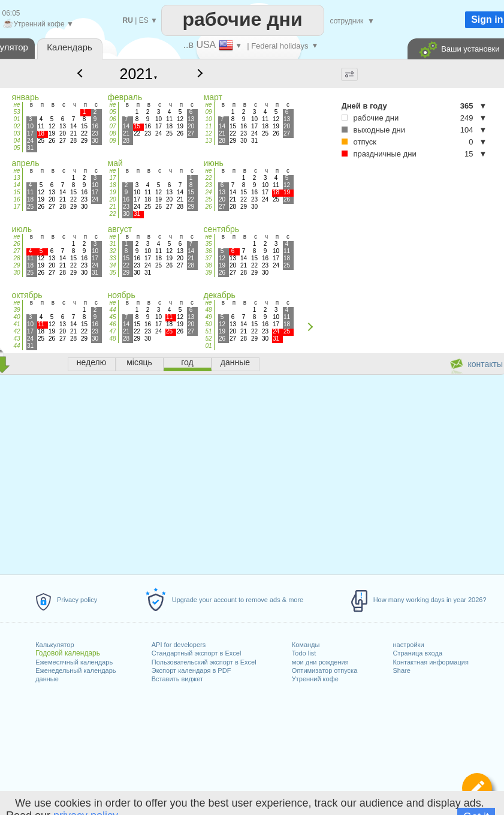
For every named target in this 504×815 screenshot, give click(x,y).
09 (112, 141)
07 (112, 126)
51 (208, 331)
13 (208, 141)
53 (16, 112)
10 (208, 119)
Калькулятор (55, 645)
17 (16, 207)
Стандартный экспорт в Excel (197, 653)
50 (208, 324)
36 (208, 251)
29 (16, 265)
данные (47, 679)
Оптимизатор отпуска (325, 670)
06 (112, 119)
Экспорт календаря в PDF (191, 670)
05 (16, 148)
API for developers (179, 645)
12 (208, 133)
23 (208, 185)
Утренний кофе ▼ (38, 24)
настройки (408, 645)
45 (112, 317)
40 (16, 317)
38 (208, 265)
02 (16, 126)
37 (208, 258)
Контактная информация (430, 662)
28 (16, 258)
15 (16, 192)
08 (112, 133)
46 (112, 324)
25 (208, 199)
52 (208, 339)
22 (112, 214)
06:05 (11, 13)
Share (401, 670)
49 (208, 317)
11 (208, 126)
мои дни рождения (320, 662)
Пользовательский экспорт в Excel (204, 662)
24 (208, 192)
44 (16, 346)
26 (208, 207)
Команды (306, 645)
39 (208, 273)
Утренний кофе (315, 679)
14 (16, 185)
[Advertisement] (385, 251)
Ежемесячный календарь (74, 662)
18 (112, 185)
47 (112, 331)
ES (144, 20)
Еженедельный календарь (76, 670)
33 (112, 258)
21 (112, 207)
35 (112, 273)
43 (16, 339)
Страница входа (417, 653)
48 (112, 339)
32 (112, 251)
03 (16, 133)
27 (16, 251)
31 (112, 244)
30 (16, 273)
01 (16, 119)
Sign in (487, 19)
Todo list (304, 653)
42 (16, 331)
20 (112, 199)
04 (16, 141)
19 (112, 192)
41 (16, 324)
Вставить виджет (177, 679)
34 (112, 265)
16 (16, 199)
